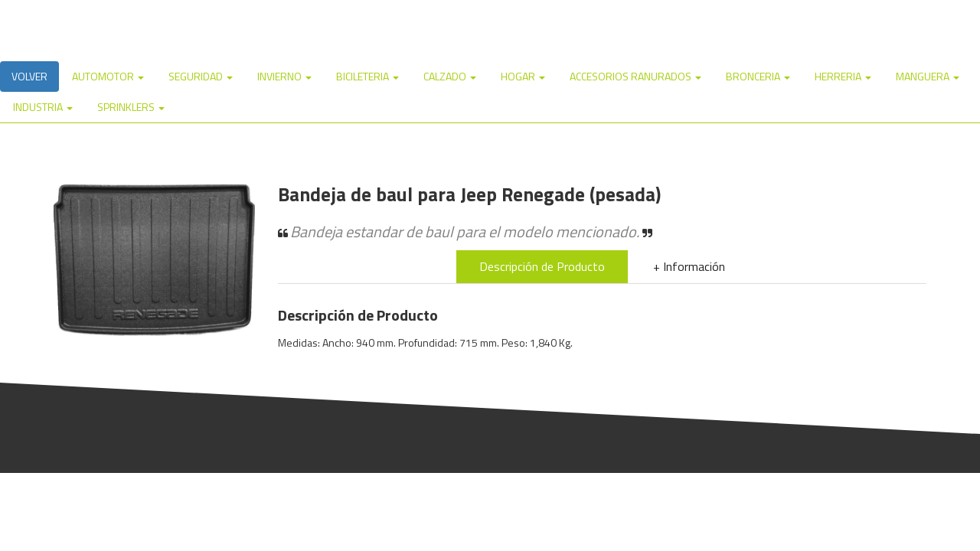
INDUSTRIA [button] (43, 107)
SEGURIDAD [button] (201, 76)
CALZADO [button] (450, 76)
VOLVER (29, 76)
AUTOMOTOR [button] (108, 76)
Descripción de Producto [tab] (542, 266)
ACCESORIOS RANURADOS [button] (635, 76)
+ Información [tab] (689, 266)
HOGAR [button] (523, 76)
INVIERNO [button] (284, 76)
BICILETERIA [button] (367, 76)
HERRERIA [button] (843, 76)
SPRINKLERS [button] (131, 107)
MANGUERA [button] (928, 76)
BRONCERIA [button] (758, 76)
